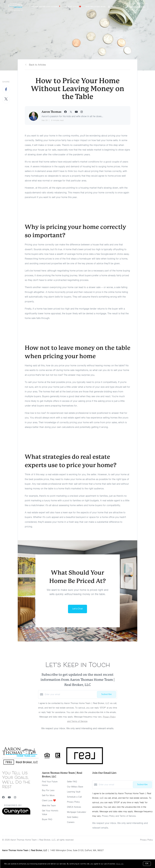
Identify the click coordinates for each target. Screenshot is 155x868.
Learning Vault (74, 792)
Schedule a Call (74, 797)
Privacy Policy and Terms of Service (119, 816)
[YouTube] (9, 797)
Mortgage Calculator (77, 812)
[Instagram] (15, 797)
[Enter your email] (70, 694)
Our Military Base (96, 7)
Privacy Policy (73, 802)
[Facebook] (3, 797)
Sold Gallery (73, 817)
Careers (71, 822)
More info (120, 864)
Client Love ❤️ (73, 7)
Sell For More (48, 795)
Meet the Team (49, 806)
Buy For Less (48, 790)
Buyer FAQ (47, 819)
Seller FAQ (72, 782)
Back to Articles (37, 65)
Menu (112, 7)
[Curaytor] (16, 814)
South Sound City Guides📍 (46, 7)
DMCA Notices (74, 807)
